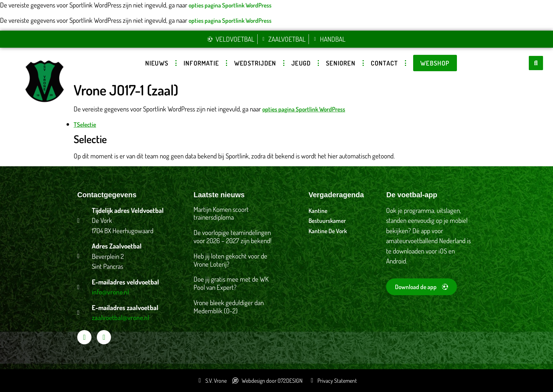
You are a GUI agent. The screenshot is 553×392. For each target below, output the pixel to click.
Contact (384, 63)
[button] (536, 63)
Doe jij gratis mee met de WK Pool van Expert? (231, 283)
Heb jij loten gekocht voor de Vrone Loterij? (230, 260)
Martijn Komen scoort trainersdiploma (221, 213)
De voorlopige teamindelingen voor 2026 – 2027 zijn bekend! (233, 236)
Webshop (435, 63)
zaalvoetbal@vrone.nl (120, 317)
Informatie (201, 63)
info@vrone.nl (110, 292)
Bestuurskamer (327, 221)
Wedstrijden (255, 63)
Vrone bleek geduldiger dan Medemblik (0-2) (229, 307)
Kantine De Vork (328, 231)
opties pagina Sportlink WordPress (230, 5)
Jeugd (301, 63)
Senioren (341, 63)
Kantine (318, 211)
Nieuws (157, 63)
